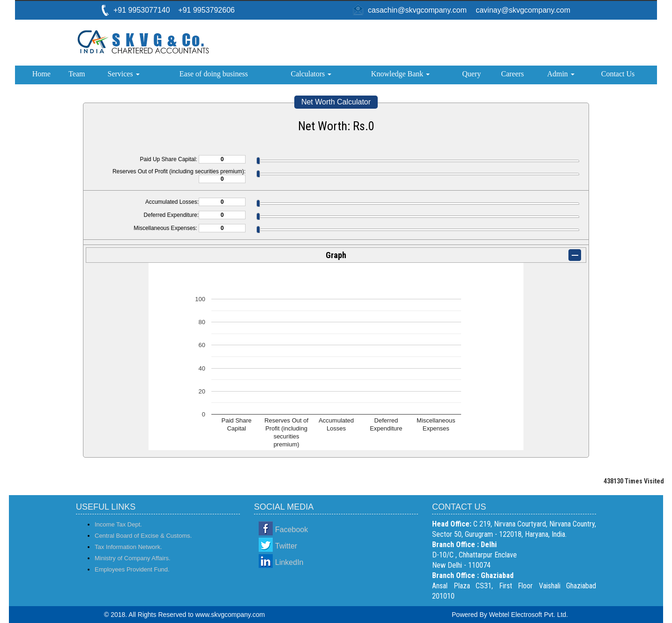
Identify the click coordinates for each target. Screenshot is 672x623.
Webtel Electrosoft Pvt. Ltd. (528, 615)
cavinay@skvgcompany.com (523, 10)
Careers (512, 74)
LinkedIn (289, 562)
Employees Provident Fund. (132, 569)
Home (41, 74)
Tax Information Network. (128, 547)
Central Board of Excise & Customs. (143, 536)
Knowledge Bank (401, 74)
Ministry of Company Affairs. (133, 558)
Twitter (286, 546)
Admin (560, 74)
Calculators (311, 74)
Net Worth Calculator (336, 102)
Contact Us (618, 74)
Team (77, 74)
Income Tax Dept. (118, 524)
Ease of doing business (214, 74)
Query (471, 74)
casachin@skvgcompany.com (417, 10)
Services (123, 74)
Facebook (291, 530)
